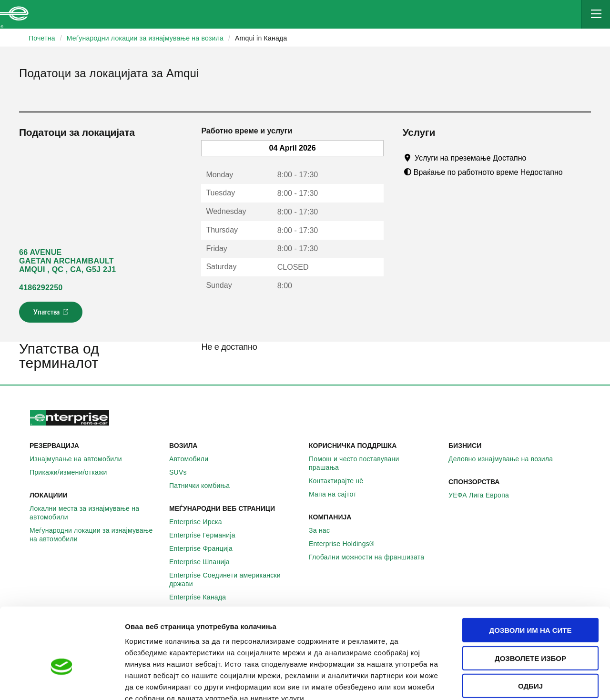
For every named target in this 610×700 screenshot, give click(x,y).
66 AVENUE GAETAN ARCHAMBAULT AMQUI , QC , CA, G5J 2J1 (67, 261)
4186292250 (41, 288)
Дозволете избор (530, 603)
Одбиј (530, 630)
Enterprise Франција (206, 548)
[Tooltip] (535, 158)
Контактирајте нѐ (341, 481)
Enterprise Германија (208, 535)
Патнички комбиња (205, 486)
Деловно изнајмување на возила (506, 459)
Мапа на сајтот (338, 494)
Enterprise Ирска (201, 522)
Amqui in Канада (261, 38)
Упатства (52, 315)
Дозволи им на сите (530, 574)
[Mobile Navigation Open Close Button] (596, 14)
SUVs (183, 472)
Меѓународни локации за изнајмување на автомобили (96, 535)
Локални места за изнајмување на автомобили (96, 513)
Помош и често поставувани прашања (375, 463)
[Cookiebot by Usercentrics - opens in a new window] (62, 681)
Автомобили (194, 459)
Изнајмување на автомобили (81, 459)
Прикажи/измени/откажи (74, 472)
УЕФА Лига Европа (484, 495)
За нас (325, 530)
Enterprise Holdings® (347, 544)
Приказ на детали (543, 681)
